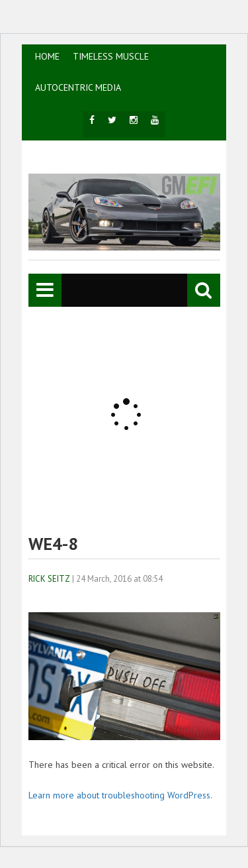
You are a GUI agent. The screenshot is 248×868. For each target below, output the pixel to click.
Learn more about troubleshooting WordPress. (120, 795)
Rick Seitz (49, 579)
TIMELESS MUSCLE (111, 56)
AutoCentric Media (78, 87)
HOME (47, 56)
